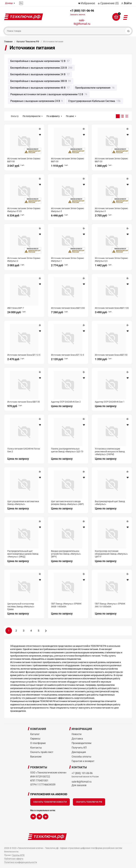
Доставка (77, 739)
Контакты (36, 748)
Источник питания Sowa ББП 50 (111, 355)
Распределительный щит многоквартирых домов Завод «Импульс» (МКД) (23, 554)
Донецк (9, 3)
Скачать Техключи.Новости (50, 802)
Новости (77, 734)
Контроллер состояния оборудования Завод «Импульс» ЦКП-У (111, 554)
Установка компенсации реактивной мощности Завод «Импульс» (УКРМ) (110, 451)
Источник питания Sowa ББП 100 (112, 308)
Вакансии (36, 757)
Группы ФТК (18, 855)
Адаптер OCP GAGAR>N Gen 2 (66, 402)
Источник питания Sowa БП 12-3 (68, 355)
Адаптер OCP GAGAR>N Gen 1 (110, 402)
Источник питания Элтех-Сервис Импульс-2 (24, 260)
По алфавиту (53, 116)
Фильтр (15, 116)
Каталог (35, 734)
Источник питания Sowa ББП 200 (68, 308)
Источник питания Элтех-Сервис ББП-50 (24, 160)
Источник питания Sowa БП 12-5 (24, 355)
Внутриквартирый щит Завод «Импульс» (110, 503)
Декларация (79, 752)
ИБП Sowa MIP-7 (16, 308)
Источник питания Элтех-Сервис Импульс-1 (68, 260)
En (21, 3)
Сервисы (35, 739)
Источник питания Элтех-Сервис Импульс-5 (68, 210)
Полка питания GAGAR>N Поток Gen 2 (24, 450)
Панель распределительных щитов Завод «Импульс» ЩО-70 (67, 450)
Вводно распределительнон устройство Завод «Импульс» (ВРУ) (66, 554)
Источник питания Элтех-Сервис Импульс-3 (111, 210)
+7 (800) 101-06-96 (82, 12)
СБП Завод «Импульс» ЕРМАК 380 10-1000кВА (110, 605)
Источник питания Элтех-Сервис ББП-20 (111, 160)
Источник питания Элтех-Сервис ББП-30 (68, 160)
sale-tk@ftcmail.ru (82, 22)
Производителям (81, 743)
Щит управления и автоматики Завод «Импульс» (23, 503)
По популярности (31, 116)
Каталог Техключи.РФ (28, 41)
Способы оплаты (81, 757)
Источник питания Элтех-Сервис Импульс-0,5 (111, 260)
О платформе (38, 743)
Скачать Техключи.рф (89, 802)
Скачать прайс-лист (42, 752)
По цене (70, 116)
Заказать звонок (78, 15)
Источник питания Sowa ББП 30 (24, 402)
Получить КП (79, 748)
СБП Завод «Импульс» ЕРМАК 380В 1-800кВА (66, 605)
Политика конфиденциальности (21, 862)
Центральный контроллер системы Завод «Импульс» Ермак (21, 606)
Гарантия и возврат (83, 761)
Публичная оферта (14, 859)
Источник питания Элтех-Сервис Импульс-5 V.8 (24, 210)
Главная (8, 41)
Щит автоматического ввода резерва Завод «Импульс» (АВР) (67, 503)
